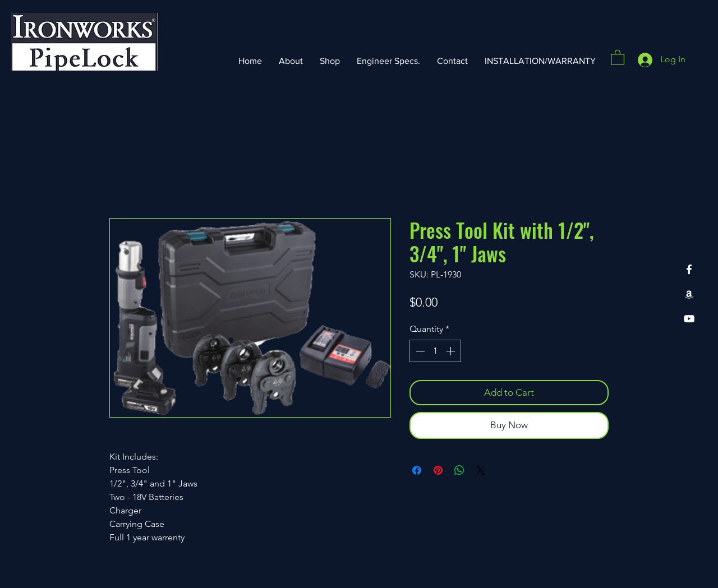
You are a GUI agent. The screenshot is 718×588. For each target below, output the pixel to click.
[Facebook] (689, 269)
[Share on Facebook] (417, 470)
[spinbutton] (435, 351)
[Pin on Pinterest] (438, 470)
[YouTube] (689, 319)
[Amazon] (689, 294)
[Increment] (452, 351)
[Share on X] (481, 470)
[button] (618, 57)
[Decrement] (419, 351)
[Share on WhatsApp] (459, 470)
